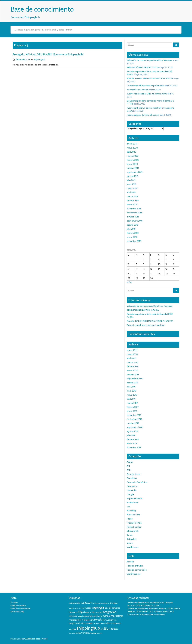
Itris (129, 507)
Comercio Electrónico (137, 482)
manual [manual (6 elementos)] (106, 616)
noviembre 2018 (134, 213)
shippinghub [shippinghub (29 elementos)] (88, 628)
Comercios (132, 486)
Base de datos (133, 474)
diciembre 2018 (134, 209)
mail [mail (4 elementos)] (90, 616)
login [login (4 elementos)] (80, 616)
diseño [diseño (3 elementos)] (107, 603)
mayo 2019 (132, 188)
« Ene (129, 282)
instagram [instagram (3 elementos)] (98, 612)
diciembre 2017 (134, 241)
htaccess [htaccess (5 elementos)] (73, 612)
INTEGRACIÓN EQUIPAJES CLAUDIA (143, 67)
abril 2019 (131, 192)
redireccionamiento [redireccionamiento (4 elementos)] (113, 623)
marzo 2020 (133, 156)
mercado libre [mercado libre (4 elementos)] (88, 620)
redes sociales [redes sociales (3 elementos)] (99, 623)
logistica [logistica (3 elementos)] (85, 616)
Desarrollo (132, 490)
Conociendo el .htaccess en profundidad (146, 86)
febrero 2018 (133, 233)
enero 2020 (132, 164)
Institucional (133, 503)
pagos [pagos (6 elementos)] (72, 623)
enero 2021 (132, 144)
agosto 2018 (133, 225)
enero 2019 (132, 205)
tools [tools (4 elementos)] (116, 629)
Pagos (130, 519)
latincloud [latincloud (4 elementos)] (73, 616)
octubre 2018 (133, 217)
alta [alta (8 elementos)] (85, 603)
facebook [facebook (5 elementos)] (89, 608)
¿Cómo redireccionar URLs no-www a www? (147, 94)
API (128, 466)
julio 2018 (131, 229)
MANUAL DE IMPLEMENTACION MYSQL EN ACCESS (150, 79)
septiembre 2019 (135, 172)
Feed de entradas (135, 566)
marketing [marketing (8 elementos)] (117, 616)
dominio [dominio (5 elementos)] (114, 603)
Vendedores (133, 547)
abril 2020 (132, 152)
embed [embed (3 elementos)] (82, 608)
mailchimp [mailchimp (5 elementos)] (97, 616)
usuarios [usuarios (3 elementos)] (72, 633)
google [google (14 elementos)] (99, 607)
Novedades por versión (138, 90)
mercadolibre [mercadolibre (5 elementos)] (75, 620)
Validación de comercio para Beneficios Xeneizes (150, 60)
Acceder (131, 562)
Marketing (131, 511)
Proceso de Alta (134, 523)
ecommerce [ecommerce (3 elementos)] (74, 608)
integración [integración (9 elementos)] (109, 612)
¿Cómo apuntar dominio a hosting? (143, 115)
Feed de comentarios (137, 570)
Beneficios (132, 478)
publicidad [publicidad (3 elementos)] (89, 623)
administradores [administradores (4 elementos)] (76, 603)
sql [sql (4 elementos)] (102, 629)
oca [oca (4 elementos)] (115, 620)
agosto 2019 (133, 176)
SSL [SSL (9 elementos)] (106, 629)
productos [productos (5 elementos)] (80, 623)
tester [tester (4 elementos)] (111, 629)
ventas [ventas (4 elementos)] (78, 633)
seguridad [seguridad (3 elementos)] (73, 629)
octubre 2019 (133, 168)
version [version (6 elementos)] (85, 633)
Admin (130, 462)
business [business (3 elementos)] (96, 603)
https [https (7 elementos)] (81, 612)
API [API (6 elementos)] (90, 603)
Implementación (135, 498)
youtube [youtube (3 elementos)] (100, 633)
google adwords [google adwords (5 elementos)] (112, 608)
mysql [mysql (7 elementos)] (98, 620)
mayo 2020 (132, 148)
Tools (130, 535)
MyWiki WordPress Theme (35, 639)
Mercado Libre (133, 515)
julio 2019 (131, 180)
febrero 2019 (133, 200)
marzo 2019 (132, 196)
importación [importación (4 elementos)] (89, 612)
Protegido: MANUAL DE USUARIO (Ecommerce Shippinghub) (48, 55)
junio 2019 (132, 184)
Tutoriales (131, 539)
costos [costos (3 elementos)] (102, 603)
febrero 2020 (133, 160)
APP (129, 470)
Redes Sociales (134, 527)
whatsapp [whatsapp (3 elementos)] (93, 633)
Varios (130, 543)
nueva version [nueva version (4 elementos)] (107, 620)
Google (130, 494)
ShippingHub (39, 59)
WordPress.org (134, 574)
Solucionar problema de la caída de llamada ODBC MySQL (154, 609)
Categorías (132, 128)
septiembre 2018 (135, 221)
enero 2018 (132, 237)
